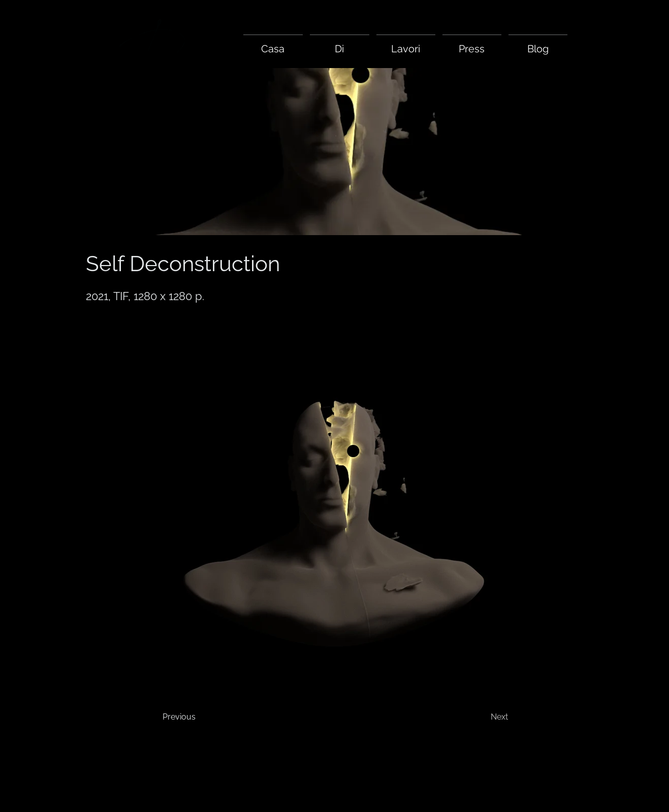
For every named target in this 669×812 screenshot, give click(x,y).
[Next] (474, 717)
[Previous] (204, 717)
